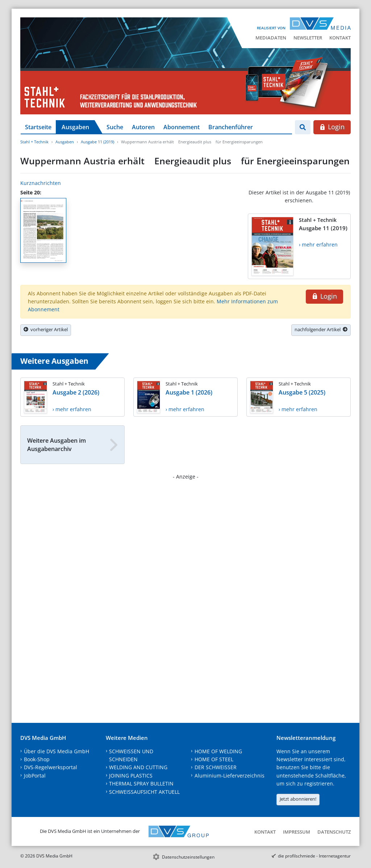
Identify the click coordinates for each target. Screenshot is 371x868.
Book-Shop (37, 759)
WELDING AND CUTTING (138, 767)
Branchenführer (231, 127)
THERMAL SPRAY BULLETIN (141, 783)
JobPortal (35, 776)
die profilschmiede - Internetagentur (314, 856)
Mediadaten (271, 38)
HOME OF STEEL (214, 759)
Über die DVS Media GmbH (57, 751)
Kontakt (340, 38)
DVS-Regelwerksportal (51, 767)
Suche (115, 127)
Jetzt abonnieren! (298, 799)
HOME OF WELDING (218, 751)
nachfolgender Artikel (321, 329)
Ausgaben (75, 127)
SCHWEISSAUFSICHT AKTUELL (144, 792)
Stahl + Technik (34, 142)
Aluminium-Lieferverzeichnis (230, 776)
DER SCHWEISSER (216, 767)
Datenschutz (334, 832)
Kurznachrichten (41, 183)
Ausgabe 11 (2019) (97, 142)
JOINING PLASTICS (131, 776)
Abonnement (182, 127)
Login (332, 127)
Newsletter (308, 38)
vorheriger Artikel (46, 329)
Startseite (38, 127)
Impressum (297, 832)
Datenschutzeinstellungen (188, 857)
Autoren (143, 127)
